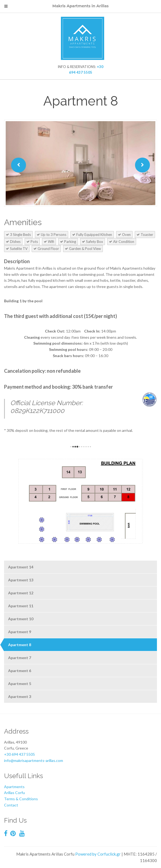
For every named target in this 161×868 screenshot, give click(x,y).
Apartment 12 (21, 593)
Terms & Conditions (21, 799)
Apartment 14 (21, 567)
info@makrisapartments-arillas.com (34, 760)
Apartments (14, 787)
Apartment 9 (20, 632)
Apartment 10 (21, 619)
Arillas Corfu (14, 793)
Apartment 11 (21, 606)
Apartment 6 (20, 671)
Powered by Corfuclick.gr (98, 854)
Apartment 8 (20, 645)
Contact (11, 805)
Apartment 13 (21, 580)
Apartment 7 (20, 658)
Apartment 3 (20, 696)
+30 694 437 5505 (19, 754)
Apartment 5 (20, 684)
